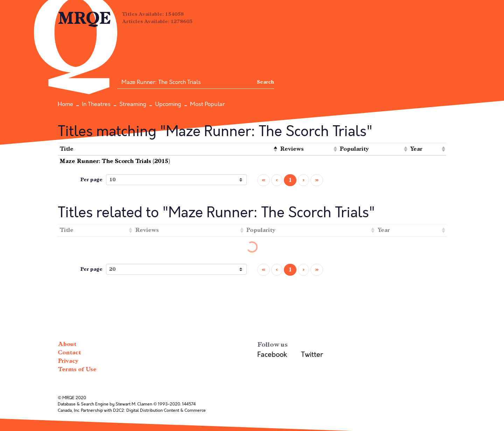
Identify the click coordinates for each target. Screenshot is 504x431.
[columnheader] (168, 149)
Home (65, 104)
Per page (91, 180)
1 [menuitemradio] (290, 180)
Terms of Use (77, 369)
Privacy (68, 361)
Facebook (272, 355)
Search (265, 82)
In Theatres (96, 104)
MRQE (85, 18)
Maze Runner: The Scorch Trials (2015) (115, 161)
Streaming (133, 104)
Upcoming (168, 104)
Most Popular (207, 104)
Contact (69, 352)
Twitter (312, 355)
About (67, 344)
